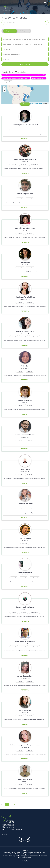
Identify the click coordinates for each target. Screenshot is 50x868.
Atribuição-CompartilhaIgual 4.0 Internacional (25, 854)
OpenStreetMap (38, 103)
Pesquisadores (10, 31)
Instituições (23, 31)
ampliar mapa (25, 104)
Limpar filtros (8, 82)
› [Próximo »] (15, 804)
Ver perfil (25, 139)
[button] (25, 39)
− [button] (4, 91)
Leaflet (31, 103)
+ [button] (4, 88)
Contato (4, 834)
